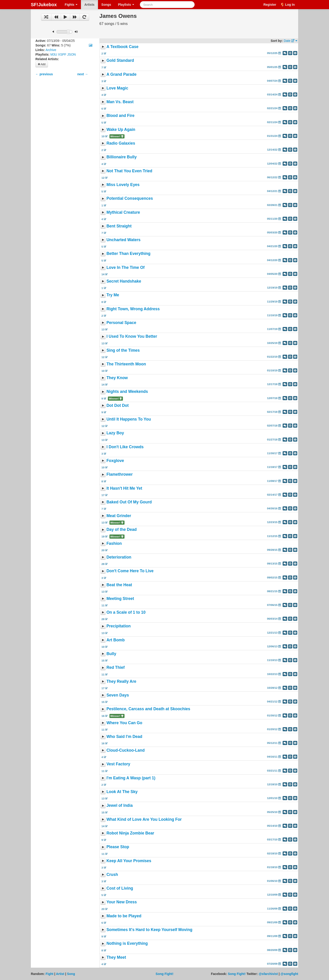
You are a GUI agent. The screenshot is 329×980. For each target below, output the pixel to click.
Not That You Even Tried (129, 171)
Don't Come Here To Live (130, 571)
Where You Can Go (124, 723)
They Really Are (121, 681)
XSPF (62, 54)
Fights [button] (71, 5)
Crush (112, 875)
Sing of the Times (123, 350)
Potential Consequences (130, 199)
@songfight (289, 974)
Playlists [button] (126, 5)
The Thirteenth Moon (126, 364)
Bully (111, 654)
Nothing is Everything (127, 944)
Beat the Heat (119, 585)
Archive (51, 50)
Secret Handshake (124, 281)
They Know (117, 378)
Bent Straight (119, 226)
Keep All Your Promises (129, 861)
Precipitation (119, 626)
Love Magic (117, 88)
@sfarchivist (268, 974)
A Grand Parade (122, 74)
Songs (106, 5)
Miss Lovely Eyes (123, 185)
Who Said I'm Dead (124, 737)
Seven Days (118, 695)
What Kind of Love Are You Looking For (144, 819)
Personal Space (121, 323)
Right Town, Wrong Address (133, 309)
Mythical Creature (123, 212)
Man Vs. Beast (120, 102)
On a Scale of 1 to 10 (126, 612)
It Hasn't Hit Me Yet (124, 488)
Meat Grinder (119, 516)
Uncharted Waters (123, 240)
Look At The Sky (122, 792)
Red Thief (116, 668)
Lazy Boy (115, 433)
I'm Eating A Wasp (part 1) (131, 778)
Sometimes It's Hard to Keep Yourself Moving (149, 930)
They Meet (116, 957)
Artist (60, 974)
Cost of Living (120, 888)
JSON (71, 54)
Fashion (114, 543)
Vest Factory (118, 764)
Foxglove (115, 461)
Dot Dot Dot (118, 405)
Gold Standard (120, 61)
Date (291, 41)
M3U (54, 54)
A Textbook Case (122, 47)
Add (42, 64)
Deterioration (119, 557)
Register (270, 5)
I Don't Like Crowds (125, 447)
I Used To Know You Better (132, 337)
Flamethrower (120, 475)
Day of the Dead (122, 530)
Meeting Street (120, 599)
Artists (89, 5)
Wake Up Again (121, 130)
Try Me (113, 295)
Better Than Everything (129, 254)
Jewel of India (120, 806)
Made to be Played (124, 916)
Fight (50, 974)
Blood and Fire (121, 116)
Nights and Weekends (127, 392)
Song (71, 974)
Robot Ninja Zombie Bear (130, 833)
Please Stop (118, 847)
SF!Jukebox (44, 5)
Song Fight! (164, 974)
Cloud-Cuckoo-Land (126, 750)
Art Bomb (116, 640)
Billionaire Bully (122, 157)
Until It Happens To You (129, 419)
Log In (290, 5)
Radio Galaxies (121, 143)
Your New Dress (122, 902)
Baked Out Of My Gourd (129, 502)
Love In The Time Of (126, 267)
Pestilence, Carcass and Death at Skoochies (148, 709)
